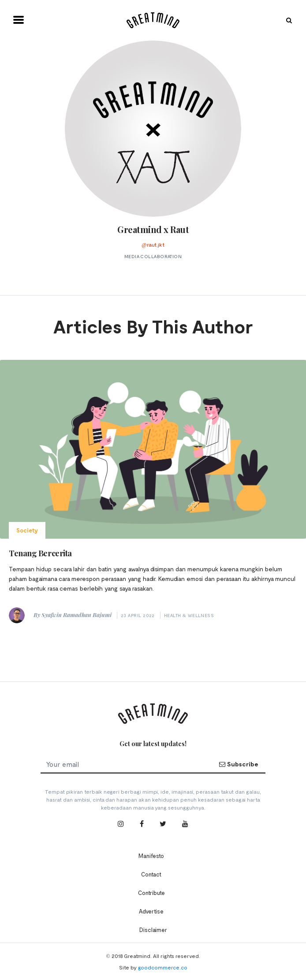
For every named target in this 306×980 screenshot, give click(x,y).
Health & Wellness (189, 615)
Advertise (151, 911)
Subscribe (239, 764)
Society (27, 530)
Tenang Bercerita (40, 553)
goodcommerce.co (163, 967)
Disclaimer (153, 930)
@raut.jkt (153, 244)
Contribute (151, 893)
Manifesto (151, 856)
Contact (151, 874)
